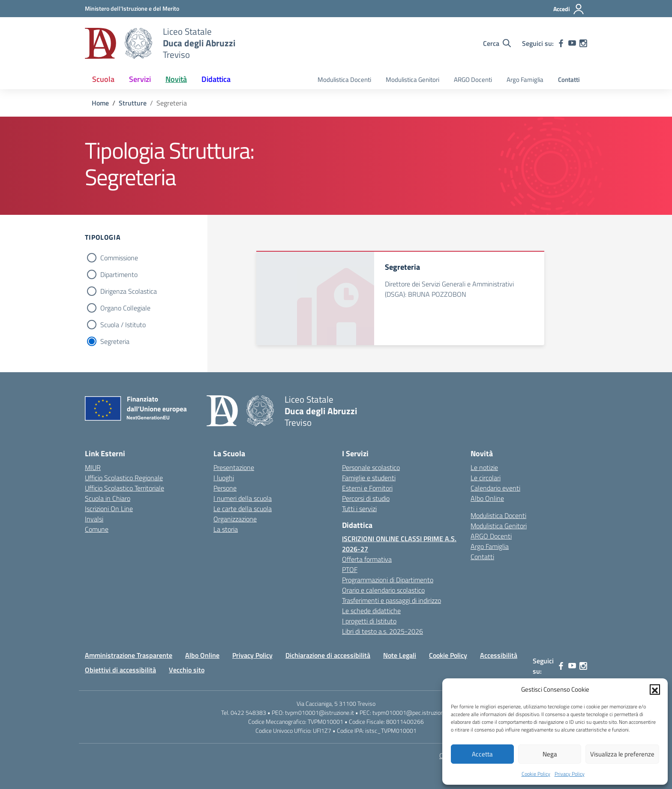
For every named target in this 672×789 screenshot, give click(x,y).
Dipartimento (119, 274)
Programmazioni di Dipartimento (388, 580)
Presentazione (234, 467)
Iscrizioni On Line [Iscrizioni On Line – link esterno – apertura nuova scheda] (109, 509)
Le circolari (486, 478)
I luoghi (224, 478)
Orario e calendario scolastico (383, 590)
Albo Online (487, 498)
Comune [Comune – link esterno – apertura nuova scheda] (97, 529)
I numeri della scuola (243, 498)
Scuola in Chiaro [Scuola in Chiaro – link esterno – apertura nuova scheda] (108, 498)
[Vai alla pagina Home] (100, 103)
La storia (226, 529)
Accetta (482, 754)
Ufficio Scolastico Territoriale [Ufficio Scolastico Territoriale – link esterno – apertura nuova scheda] (124, 488)
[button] (655, 690)
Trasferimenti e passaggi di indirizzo (391, 600)
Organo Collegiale (125, 308)
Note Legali (400, 655)
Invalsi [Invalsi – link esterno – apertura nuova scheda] (94, 519)
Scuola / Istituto (123, 325)
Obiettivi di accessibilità (120, 670)
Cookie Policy (536, 774)
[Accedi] (569, 9)
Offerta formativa (367, 559)
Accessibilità (499, 655)
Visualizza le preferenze (622, 754)
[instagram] (583, 43)
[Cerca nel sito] (497, 43)
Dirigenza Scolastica (129, 291)
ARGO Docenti (473, 80)
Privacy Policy (570, 774)
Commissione (119, 258)
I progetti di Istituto (369, 621)
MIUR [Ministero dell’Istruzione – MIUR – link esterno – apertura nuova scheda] (93, 467)
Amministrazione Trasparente (129, 655)
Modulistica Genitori (412, 80)
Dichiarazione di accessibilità (328, 655)
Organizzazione (235, 519)
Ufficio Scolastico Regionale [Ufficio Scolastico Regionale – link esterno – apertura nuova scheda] (124, 478)
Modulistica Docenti (344, 80)
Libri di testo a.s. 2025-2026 (382, 631)
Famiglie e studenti (369, 478)
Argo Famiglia (525, 80)
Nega (550, 754)
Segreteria (115, 341)
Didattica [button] (216, 79)
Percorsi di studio (366, 498)
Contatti (569, 80)
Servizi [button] (140, 79)
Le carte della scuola (243, 509)
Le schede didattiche (371, 611)
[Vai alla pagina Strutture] (133, 103)
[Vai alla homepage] (118, 43)
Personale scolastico (371, 467)
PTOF (350, 569)
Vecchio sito (187, 670)
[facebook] (561, 43)
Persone (225, 488)
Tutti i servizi (359, 509)
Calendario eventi (495, 488)
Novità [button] (176, 79)
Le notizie (484, 467)
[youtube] (572, 43)
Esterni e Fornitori (367, 488)
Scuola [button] (103, 79)
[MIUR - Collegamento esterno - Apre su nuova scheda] (132, 8)
